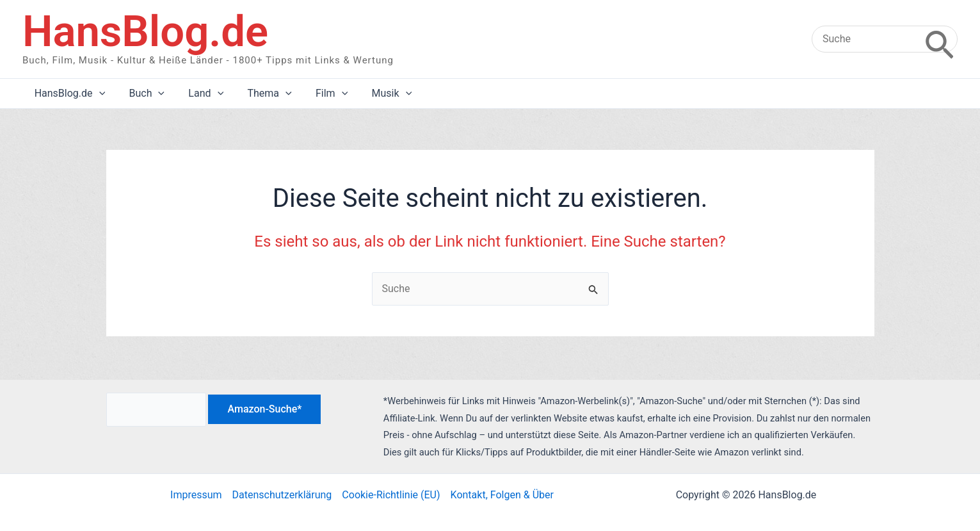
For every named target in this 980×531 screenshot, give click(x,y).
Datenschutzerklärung (282, 495)
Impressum (196, 495)
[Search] (939, 39)
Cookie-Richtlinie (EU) (391, 495)
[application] (97, 94)
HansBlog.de (145, 31)
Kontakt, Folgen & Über (502, 495)
